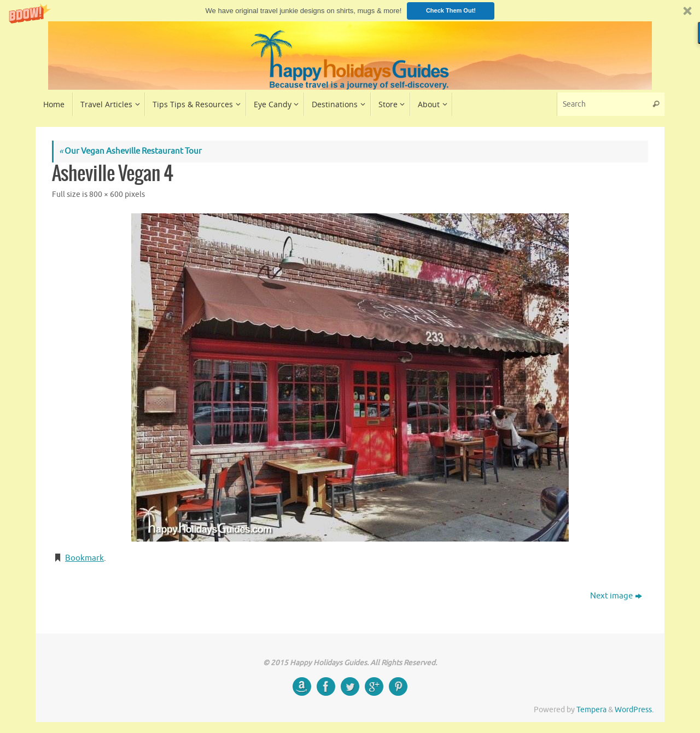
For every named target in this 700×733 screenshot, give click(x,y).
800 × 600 (106, 194)
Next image (616, 596)
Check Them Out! (451, 10)
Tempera (591, 710)
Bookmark (84, 558)
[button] (350, 11)
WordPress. (634, 710)
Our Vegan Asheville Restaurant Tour (130, 151)
